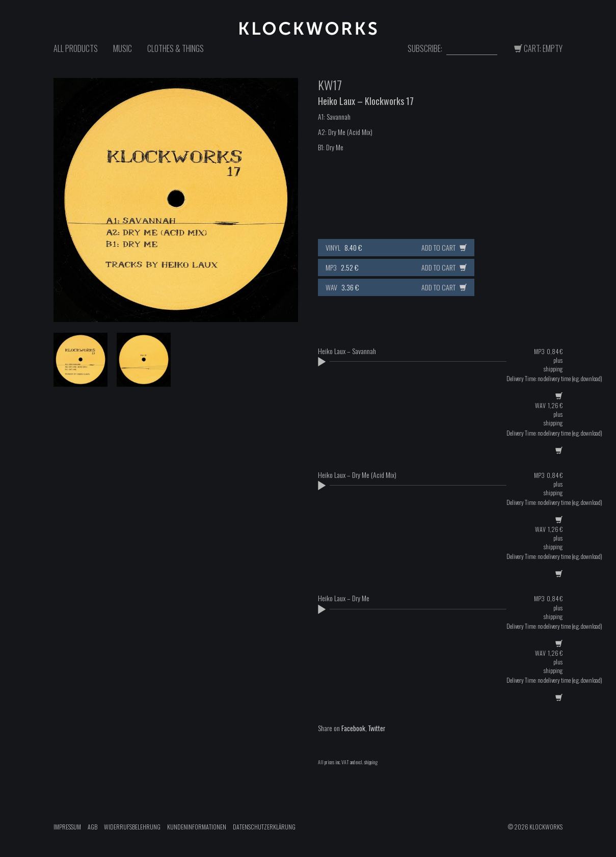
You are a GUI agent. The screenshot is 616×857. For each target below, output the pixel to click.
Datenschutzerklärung (264, 827)
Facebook (353, 728)
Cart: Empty (538, 48)
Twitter (377, 728)
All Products (76, 48)
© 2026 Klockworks (535, 827)
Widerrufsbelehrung (132, 827)
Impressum (67, 827)
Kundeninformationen (197, 827)
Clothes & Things (176, 48)
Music (123, 48)
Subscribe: (425, 49)
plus (558, 360)
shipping (553, 369)
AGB (92, 827)
